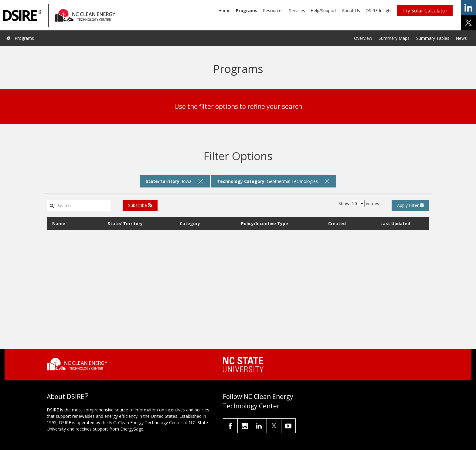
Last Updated (395, 223)
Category (190, 223)
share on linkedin (468, 8)
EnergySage (132, 429)
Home (224, 10)
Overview (363, 38)
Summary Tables (433, 38)
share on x (468, 23)
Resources (273, 10)
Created (337, 223)
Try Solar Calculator (425, 11)
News (461, 38)
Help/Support (323, 10)
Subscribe (140, 205)
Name (59, 223)
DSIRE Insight (379, 10)
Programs (247, 10)
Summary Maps (394, 38)
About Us (351, 10)
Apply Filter (411, 205)
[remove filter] (201, 181)
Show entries (359, 203)
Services (297, 10)
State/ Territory (125, 223)
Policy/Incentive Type (265, 223)
